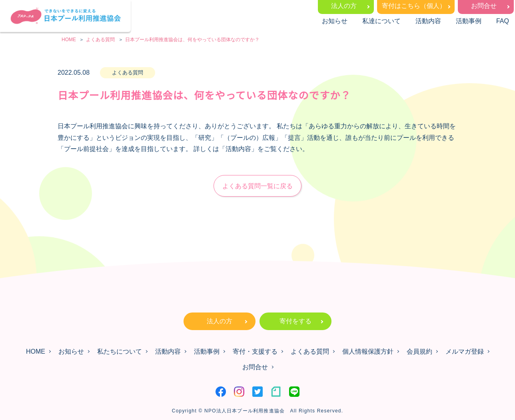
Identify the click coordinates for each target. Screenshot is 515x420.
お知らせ (335, 21)
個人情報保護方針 (368, 351)
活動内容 (428, 21)
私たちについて (120, 351)
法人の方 (344, 6)
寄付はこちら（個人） (414, 6)
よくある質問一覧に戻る (257, 186)
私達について (381, 21)
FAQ (503, 21)
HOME (36, 351)
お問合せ (484, 6)
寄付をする (295, 321)
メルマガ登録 (465, 351)
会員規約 (419, 351)
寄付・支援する (255, 351)
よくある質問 (310, 351)
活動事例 (469, 21)
